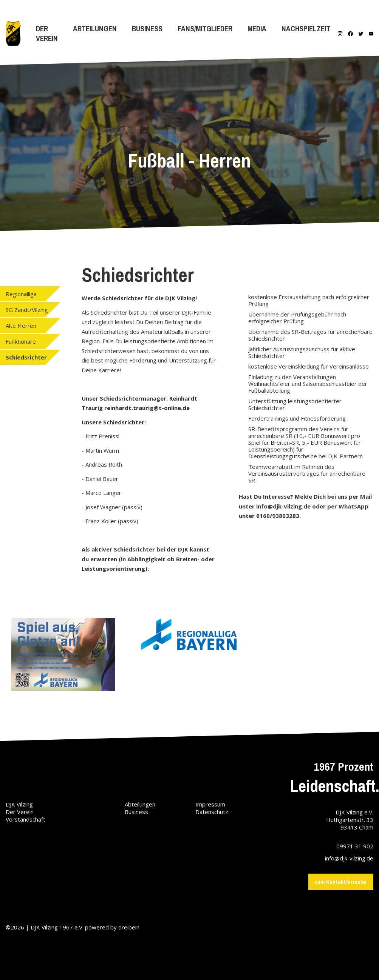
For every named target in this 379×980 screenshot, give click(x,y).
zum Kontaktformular (341, 882)
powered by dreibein (112, 927)
